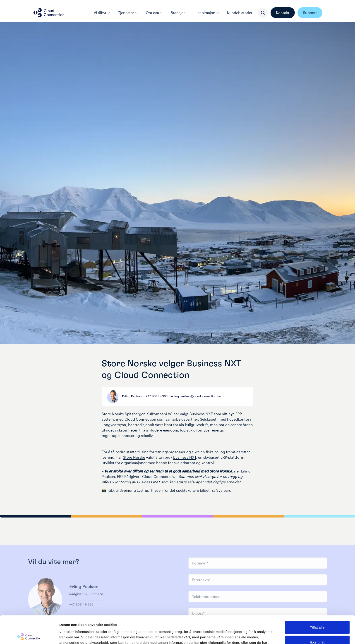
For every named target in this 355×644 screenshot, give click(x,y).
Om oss (154, 13)
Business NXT (185, 457)
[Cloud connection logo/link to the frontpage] (49, 13)
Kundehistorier (240, 13)
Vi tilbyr (102, 13)
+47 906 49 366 (157, 396)
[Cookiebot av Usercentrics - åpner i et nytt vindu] (29, 635)
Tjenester (128, 13)
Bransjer (180, 13)
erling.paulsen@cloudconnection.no (196, 396)
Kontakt (283, 13)
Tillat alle (317, 600)
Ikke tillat (317, 614)
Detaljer (241, 635)
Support (310, 13)
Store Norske (134, 457)
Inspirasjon (208, 13)
